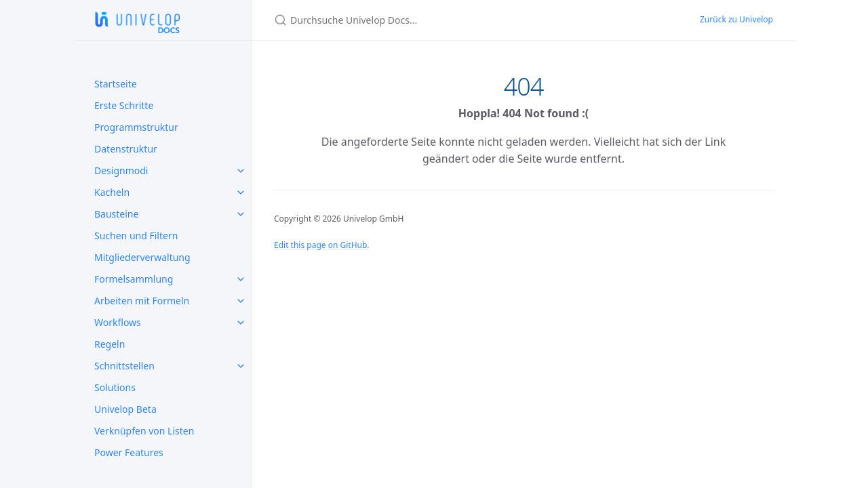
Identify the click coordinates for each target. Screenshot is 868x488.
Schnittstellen (124, 366)
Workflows (118, 322)
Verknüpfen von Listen (144, 431)
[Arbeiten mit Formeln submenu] (241, 301)
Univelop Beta (125, 409)
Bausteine (116, 214)
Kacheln (112, 192)
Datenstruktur (126, 149)
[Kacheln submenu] (241, 192)
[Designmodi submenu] (241, 171)
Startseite (116, 84)
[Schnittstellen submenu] (241, 366)
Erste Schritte (124, 105)
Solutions (115, 387)
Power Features (129, 452)
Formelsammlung (134, 279)
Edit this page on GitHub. (322, 245)
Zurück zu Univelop (736, 19)
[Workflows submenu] (241, 323)
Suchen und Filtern (136, 236)
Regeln (110, 344)
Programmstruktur (136, 127)
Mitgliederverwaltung (142, 257)
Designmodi (121, 170)
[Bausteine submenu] (241, 214)
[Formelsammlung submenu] (241, 279)
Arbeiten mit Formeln (142, 301)
